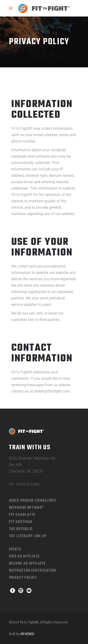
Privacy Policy (23, 578)
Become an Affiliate (27, 564)
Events (15, 549)
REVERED (28, 634)
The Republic (21, 529)
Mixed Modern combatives (33, 501)
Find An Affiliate (24, 557)
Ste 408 (15, 465)
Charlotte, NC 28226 (26, 471)
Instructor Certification (33, 571)
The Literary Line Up (28, 536)
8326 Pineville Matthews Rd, (33, 458)
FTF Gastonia (21, 522)
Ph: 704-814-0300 (24, 484)
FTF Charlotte (22, 515)
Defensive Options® (27, 508)
